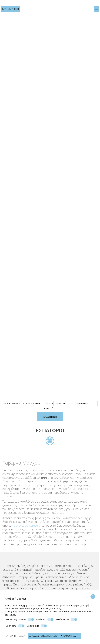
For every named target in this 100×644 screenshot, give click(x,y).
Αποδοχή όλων (70, 636)
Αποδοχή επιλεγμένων (43, 636)
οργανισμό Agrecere (26, 525)
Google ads (37, 626)
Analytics (45, 619)
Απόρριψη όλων (16, 636)
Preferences (67, 619)
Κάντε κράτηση (10, 9)
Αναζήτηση (50, 417)
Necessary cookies (20, 619)
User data (15, 626)
